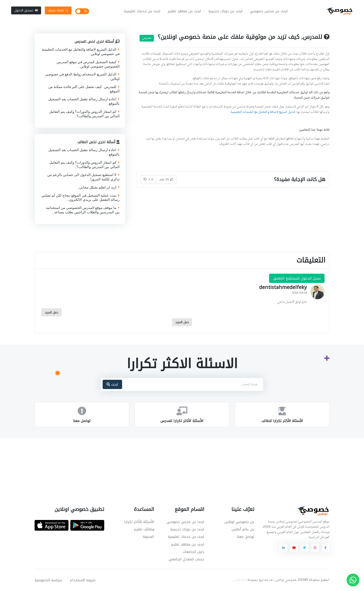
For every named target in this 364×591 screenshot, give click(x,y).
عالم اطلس (240, 580)
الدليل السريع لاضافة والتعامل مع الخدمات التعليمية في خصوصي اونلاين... (81, 52)
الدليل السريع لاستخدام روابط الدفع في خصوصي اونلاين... (82, 77)
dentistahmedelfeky (283, 287)
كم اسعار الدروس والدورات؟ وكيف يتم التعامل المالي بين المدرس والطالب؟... (84, 114)
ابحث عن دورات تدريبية (226, 11)
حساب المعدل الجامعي (186, 559)
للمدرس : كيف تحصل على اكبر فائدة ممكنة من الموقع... (84, 89)
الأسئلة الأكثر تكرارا (139, 522)
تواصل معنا (246, 537)
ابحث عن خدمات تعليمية (142, 11)
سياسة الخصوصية (48, 580)
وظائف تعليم (144, 529)
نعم (166, 179)
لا (148, 179)
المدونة (148, 537)
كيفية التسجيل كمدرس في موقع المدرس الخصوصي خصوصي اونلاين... (88, 64)
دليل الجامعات (193, 552)
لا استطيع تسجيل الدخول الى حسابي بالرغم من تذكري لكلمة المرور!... (83, 177)
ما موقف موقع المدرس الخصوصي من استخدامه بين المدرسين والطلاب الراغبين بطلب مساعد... (83, 210)
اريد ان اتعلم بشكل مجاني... (98, 187)
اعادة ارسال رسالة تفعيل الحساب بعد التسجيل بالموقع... (84, 101)
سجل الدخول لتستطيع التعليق (297, 278)
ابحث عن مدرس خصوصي (269, 11)
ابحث (112, 384)
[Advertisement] (179, 461)
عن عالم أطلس (243, 529)
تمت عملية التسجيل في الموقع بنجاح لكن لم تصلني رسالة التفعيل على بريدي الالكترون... (80, 198)
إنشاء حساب (58, 10)
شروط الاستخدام (83, 580)
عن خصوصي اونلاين (239, 522)
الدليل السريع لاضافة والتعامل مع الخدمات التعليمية (263, 112)
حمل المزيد (51, 312)
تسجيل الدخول (26, 10)
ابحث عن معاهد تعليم (184, 11)
